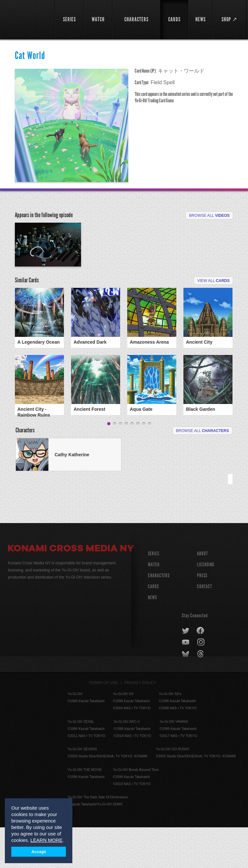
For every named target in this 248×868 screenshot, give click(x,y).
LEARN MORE (46, 840)
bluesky (186, 695)
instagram (201, 683)
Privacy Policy (141, 723)
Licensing (206, 605)
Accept (39, 852)
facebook (201, 671)
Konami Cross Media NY (71, 590)
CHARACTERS (159, 616)
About (202, 594)
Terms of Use (103, 723)
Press (202, 616)
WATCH (154, 605)
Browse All (209, 216)
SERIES (154, 594)
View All (213, 312)
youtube (186, 683)
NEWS (152, 638)
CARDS (153, 627)
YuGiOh (28, 19)
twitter (186, 671)
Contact (205, 627)
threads (201, 695)
